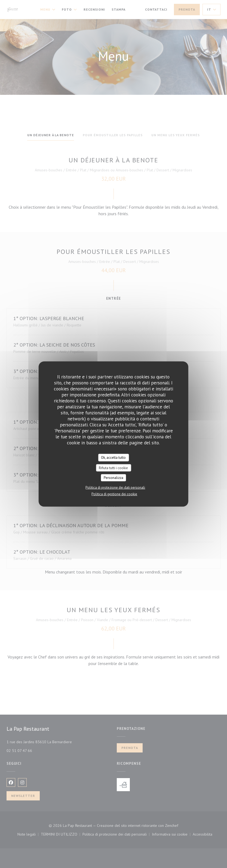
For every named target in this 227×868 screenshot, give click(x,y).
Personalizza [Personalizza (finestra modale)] (113, 478)
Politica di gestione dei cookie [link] (114, 494)
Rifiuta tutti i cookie (113, 468)
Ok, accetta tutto (113, 458)
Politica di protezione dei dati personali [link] (115, 487)
